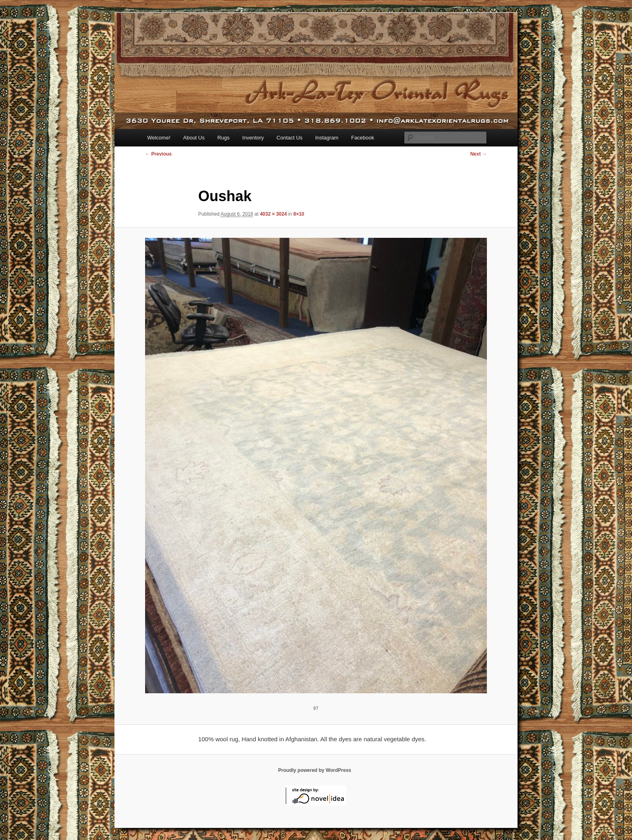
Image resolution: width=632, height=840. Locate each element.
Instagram (327, 138)
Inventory (253, 138)
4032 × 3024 (273, 214)
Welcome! (159, 138)
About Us (194, 138)
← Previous (158, 154)
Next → (479, 154)
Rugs (223, 138)
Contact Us (289, 138)
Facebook (363, 138)
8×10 (299, 214)
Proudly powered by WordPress (315, 770)
